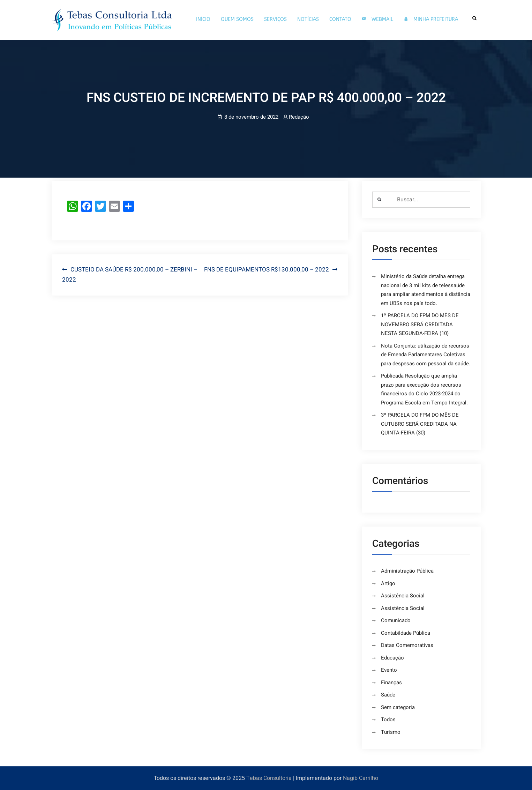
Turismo (391, 732)
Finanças (391, 683)
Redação (299, 117)
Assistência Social (403, 596)
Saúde (388, 695)
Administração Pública (407, 571)
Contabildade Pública (406, 633)
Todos (388, 720)
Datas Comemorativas (407, 645)
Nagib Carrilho (361, 778)
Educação (392, 658)
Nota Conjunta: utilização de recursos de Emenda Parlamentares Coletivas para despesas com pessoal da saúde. (426, 355)
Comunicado (396, 620)
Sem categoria (398, 707)
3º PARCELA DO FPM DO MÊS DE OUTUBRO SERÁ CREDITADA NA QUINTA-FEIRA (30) (420, 424)
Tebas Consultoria (269, 778)
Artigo (388, 583)
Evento (389, 670)
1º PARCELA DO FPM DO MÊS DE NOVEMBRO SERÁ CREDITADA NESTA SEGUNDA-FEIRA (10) (420, 324)
